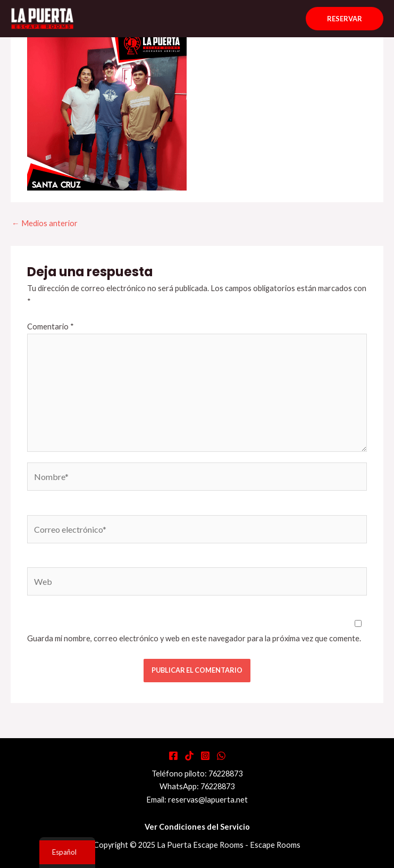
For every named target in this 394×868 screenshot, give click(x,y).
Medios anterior (45, 223)
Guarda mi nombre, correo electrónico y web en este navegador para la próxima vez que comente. (194, 638)
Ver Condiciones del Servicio (197, 827)
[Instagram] (205, 756)
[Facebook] (173, 756)
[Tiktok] (189, 756)
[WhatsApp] (221, 756)
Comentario (51, 326)
